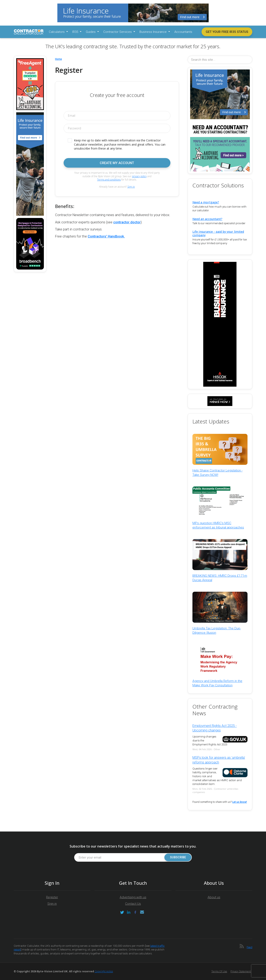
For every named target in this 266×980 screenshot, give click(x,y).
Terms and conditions (109, 180)
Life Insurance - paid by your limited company (218, 233)
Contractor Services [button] (118, 32)
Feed (249, 947)
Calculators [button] (57, 32)
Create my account (117, 163)
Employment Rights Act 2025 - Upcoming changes (215, 728)
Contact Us (133, 904)
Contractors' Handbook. (106, 236)
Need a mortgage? (206, 202)
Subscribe (177, 857)
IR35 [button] (76, 32)
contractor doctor (127, 222)
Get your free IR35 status (227, 32)
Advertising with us (133, 897)
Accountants (183, 32)
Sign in (131, 187)
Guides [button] (91, 32)
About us (214, 897)
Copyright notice (104, 971)
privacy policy (139, 176)
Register (52, 897)
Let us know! (240, 802)
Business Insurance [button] (153, 32)
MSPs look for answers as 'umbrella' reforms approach (219, 760)
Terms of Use (219, 971)
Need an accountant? (207, 219)
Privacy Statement (241, 971)
